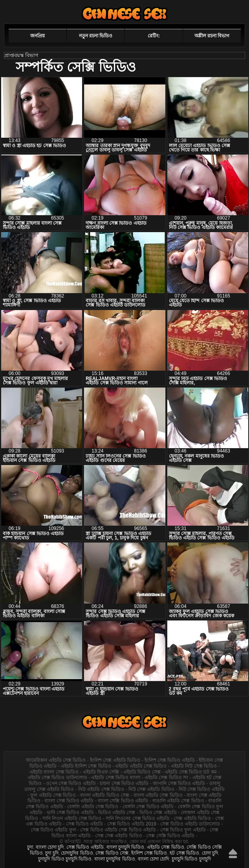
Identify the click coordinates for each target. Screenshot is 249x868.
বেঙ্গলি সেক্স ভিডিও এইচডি (148, 807)
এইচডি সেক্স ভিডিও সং (166, 778)
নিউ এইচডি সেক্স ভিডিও (101, 789)
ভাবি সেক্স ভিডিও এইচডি (70, 813)
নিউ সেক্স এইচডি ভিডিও (151, 789)
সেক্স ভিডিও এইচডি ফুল (53, 830)
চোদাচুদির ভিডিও (77, 853)
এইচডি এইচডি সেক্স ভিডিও (141, 766)
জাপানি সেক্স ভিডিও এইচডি (179, 783)
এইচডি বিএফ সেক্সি (101, 772)
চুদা (30, 847)
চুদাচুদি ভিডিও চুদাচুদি (191, 859)
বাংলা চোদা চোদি (154, 859)
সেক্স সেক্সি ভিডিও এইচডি (170, 836)
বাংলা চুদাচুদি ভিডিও (125, 847)
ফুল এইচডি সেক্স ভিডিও (53, 795)
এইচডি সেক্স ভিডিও (124, 14)
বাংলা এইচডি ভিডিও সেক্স (105, 795)
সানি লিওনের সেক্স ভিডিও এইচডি (137, 818)
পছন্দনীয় (222, 11)
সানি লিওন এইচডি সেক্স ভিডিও (72, 818)
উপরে (233, 853)
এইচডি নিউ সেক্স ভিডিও (194, 766)
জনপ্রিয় (38, 36)
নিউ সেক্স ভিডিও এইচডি (202, 789)
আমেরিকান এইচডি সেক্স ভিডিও (56, 760)
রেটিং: (154, 36)
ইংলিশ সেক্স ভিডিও (149, 853)
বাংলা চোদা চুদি (50, 847)
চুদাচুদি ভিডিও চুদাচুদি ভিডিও (65, 859)
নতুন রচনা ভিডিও (96, 36)
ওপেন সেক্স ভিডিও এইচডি (71, 783)
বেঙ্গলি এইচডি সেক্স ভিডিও (93, 807)
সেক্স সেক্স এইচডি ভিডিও (119, 836)
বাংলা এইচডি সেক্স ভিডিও (158, 795)
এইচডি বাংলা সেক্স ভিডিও (54, 772)
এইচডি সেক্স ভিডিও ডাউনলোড (57, 778)
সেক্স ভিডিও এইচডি (85, 824)
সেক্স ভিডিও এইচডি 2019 (132, 824)
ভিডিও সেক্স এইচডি (158, 813)
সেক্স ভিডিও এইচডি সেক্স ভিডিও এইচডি (118, 830)
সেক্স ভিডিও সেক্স (112, 853)
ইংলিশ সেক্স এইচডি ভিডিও (115, 760)
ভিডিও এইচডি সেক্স (117, 813)
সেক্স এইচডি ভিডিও (192, 818)
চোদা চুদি (210, 853)
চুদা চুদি (52, 853)
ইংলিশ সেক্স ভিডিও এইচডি (170, 760)
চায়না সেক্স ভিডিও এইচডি (124, 783)
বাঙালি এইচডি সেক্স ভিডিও (178, 801)
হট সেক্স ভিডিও (184, 853)
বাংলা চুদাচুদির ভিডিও (115, 859)
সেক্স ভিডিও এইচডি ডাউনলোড (190, 824)
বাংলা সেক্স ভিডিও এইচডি (69, 801)
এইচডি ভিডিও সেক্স (142, 772)
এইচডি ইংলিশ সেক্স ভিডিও (86, 766)
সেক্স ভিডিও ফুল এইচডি (183, 830)
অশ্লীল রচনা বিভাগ (212, 36)
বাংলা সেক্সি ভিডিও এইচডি (123, 801)
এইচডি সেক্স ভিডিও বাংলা (116, 778)
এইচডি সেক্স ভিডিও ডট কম (190, 772)
